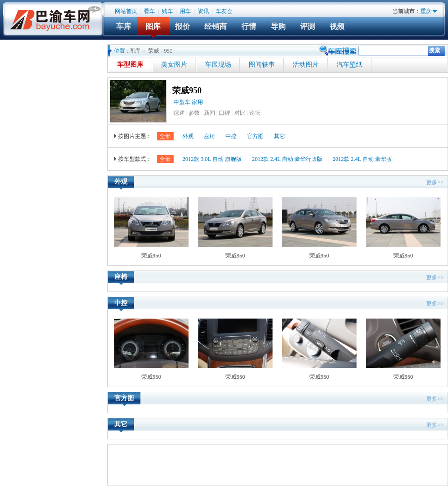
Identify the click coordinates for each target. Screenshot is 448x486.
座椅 (210, 136)
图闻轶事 (262, 65)
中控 (231, 136)
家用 (198, 102)
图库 (153, 26)
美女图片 (174, 65)
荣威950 (187, 90)
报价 (182, 26)
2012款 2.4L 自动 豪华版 (362, 159)
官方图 (255, 136)
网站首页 (126, 11)
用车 (185, 11)
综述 (179, 113)
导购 (278, 26)
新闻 (210, 113)
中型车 (182, 102)
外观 (188, 136)
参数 (194, 113)
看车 (149, 11)
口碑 (224, 113)
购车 (168, 11)
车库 (124, 26)
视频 (337, 26)
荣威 (154, 51)
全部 (165, 136)
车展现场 (218, 65)
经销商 (216, 26)
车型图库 (130, 65)
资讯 (203, 11)
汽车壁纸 (350, 65)
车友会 (224, 11)
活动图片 (306, 65)
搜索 (434, 50)
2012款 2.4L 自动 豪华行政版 (287, 159)
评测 (308, 26)
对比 (240, 113)
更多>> (435, 182)
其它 (280, 136)
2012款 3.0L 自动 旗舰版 (212, 159)
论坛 (255, 113)
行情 (249, 26)
